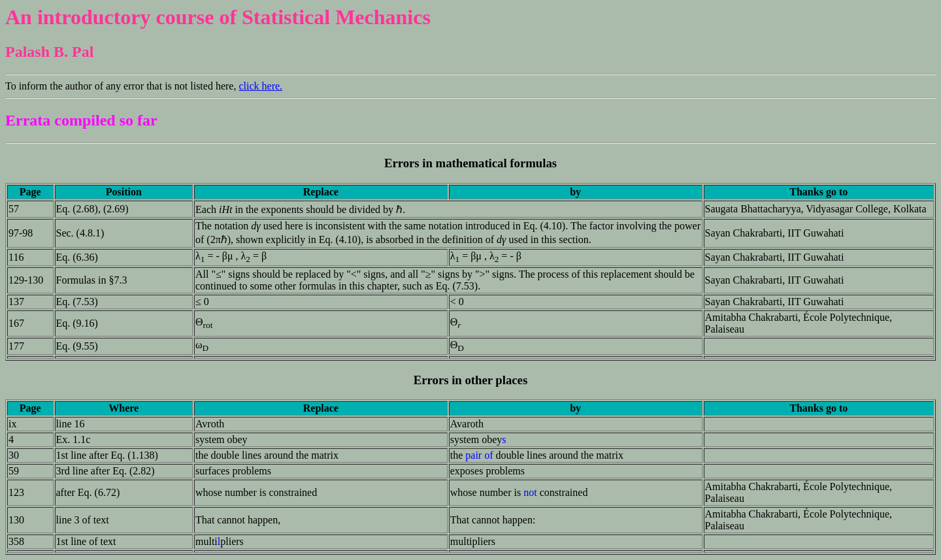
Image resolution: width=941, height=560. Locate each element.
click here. (260, 86)
